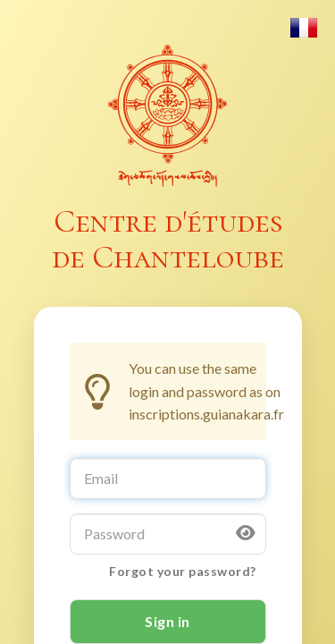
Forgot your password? (183, 571)
